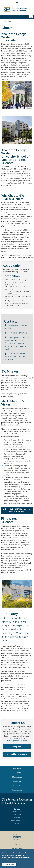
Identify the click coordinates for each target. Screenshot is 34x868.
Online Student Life (17, 820)
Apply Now (17, 747)
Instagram (18, 777)
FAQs (17, 823)
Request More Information (17, 754)
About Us (17, 817)
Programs (17, 809)
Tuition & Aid (17, 814)
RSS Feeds (18, 790)
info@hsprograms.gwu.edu (17, 741)
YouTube (18, 781)
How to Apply (17, 812)
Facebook (18, 768)
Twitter (18, 773)
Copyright (17, 844)
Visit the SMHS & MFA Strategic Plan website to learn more (17, 510)
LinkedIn (18, 786)
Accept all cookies (9, 864)
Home (4, 21)
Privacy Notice (17, 849)
